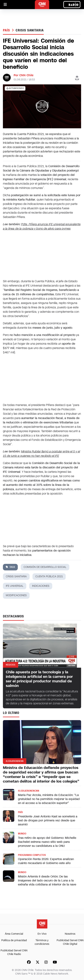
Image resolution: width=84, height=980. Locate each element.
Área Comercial (14, 934)
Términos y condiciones (42, 942)
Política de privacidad (14, 940)
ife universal (15, 586)
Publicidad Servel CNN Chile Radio (14, 952)
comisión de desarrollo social (45, 567)
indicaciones (41, 586)
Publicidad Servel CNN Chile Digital (70, 942)
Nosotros (70, 934)
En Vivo (42, 934)
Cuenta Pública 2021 (49, 576)
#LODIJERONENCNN (29, 791)
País (7, 30)
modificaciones (16, 595)
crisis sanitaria (30, 30)
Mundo (22, 834)
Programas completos (32, 855)
